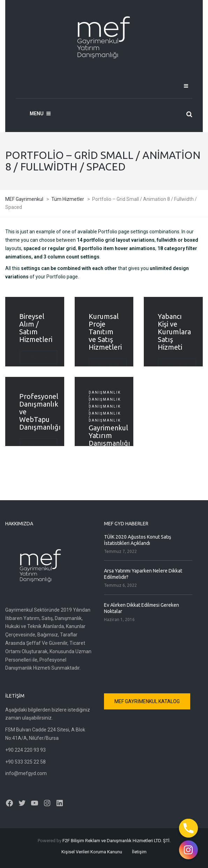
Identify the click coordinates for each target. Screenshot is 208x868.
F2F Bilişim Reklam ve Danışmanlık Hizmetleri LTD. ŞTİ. (117, 841)
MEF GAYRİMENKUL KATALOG (147, 701)
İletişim (139, 852)
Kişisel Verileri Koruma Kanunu (92, 852)
